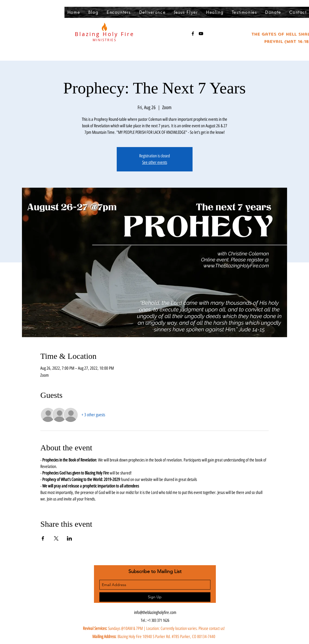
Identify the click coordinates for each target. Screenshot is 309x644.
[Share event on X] (56, 538)
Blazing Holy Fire (105, 34)
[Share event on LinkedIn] (69, 538)
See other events (155, 162)
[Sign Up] (155, 597)
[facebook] (193, 34)
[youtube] (201, 34)
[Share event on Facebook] (43, 538)
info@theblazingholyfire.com (155, 612)
